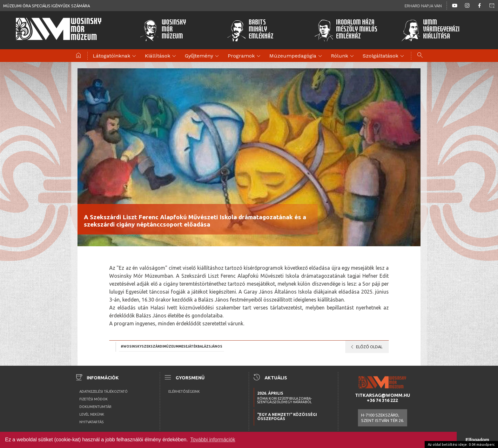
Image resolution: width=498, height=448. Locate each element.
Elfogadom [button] (477, 440)
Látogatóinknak (115, 56)
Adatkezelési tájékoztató (104, 391)
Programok (245, 56)
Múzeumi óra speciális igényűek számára (47, 6)
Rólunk (343, 56)
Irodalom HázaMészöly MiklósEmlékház (346, 30)
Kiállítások (161, 56)
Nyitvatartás (91, 422)
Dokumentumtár (95, 407)
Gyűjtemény (203, 56)
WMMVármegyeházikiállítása (430, 30)
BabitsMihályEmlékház (250, 30)
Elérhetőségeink (184, 391)
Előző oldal (365, 347)
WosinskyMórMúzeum (163, 30)
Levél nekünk (92, 414)
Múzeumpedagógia (297, 56)
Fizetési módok (94, 399)
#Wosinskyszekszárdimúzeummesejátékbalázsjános (172, 346)
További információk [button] (213, 440)
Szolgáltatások (384, 56)
